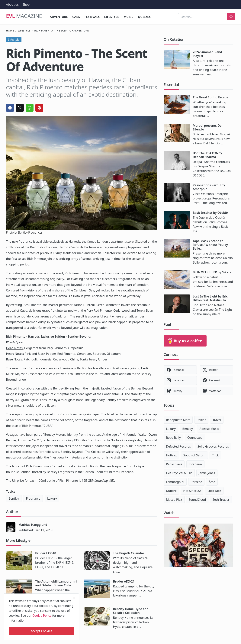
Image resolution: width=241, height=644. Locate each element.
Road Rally (173, 438)
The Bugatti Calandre (128, 553)
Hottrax (171, 455)
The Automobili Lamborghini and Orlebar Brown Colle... (56, 583)
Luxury (52, 498)
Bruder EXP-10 (46, 553)
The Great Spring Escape (211, 97)
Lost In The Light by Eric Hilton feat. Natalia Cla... (211, 298)
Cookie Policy (42, 616)
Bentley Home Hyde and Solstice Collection (131, 611)
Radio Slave (174, 464)
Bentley (14, 498)
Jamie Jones (207, 473)
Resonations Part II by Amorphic (209, 187)
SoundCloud (197, 500)
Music (129, 17)
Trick (215, 455)
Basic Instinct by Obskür (210, 213)
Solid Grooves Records (213, 446)
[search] (231, 17)
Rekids (201, 420)
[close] (74, 598)
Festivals (92, 17)
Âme (212, 482)
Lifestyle (112, 17)
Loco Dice (214, 491)
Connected (195, 438)
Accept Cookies (41, 631)
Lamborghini (175, 482)
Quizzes (144, 17)
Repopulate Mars (178, 420)
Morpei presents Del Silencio (208, 127)
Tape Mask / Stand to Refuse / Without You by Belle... (210, 245)
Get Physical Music (179, 473)
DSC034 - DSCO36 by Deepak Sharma (207, 155)
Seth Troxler (221, 500)
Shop (26, 5)
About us (12, 5)
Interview (195, 464)
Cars (76, 17)
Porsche (196, 482)
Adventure (59, 17)
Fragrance (33, 498)
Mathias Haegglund (33, 525)
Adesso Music (209, 429)
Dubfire (171, 491)
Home (10, 30)
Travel (217, 420)
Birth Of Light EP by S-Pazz (212, 272)
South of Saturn (194, 455)
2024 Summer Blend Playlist (207, 54)
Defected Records (178, 446)
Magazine (24, 16)
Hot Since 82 (192, 491)
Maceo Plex (174, 500)
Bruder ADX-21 (124, 581)
